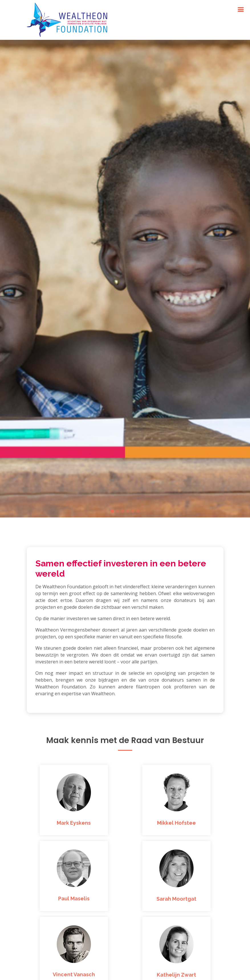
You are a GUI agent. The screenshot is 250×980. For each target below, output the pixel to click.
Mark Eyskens (74, 823)
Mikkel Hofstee (176, 823)
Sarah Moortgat (176, 899)
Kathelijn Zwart (176, 975)
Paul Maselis (74, 898)
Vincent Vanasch (74, 974)
